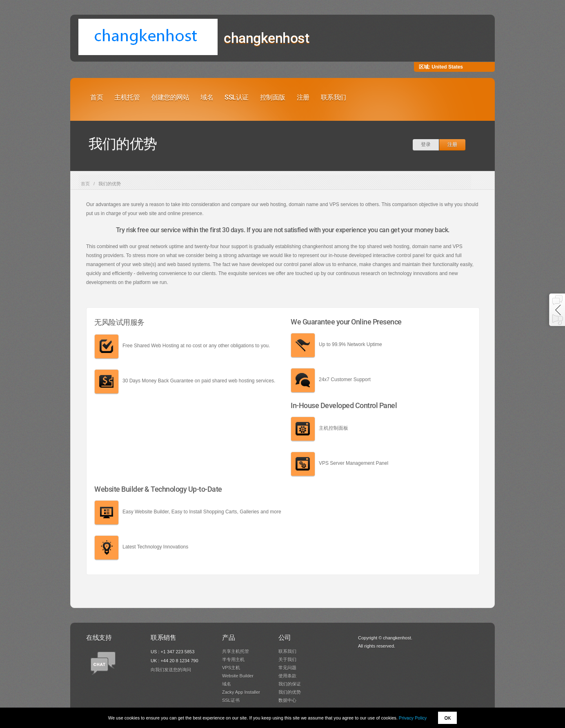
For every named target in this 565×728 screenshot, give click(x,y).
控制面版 (273, 97)
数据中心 (287, 700)
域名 (207, 97)
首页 (97, 97)
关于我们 (287, 659)
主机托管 (127, 97)
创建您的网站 (170, 97)
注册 (303, 97)
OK (447, 718)
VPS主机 (231, 668)
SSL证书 (231, 700)
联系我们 (334, 97)
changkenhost (266, 38)
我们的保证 (290, 684)
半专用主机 (233, 659)
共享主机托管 (236, 651)
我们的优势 (290, 692)
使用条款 (287, 676)
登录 (426, 144)
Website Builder (238, 676)
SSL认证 (237, 97)
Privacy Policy (413, 718)
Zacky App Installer (241, 692)
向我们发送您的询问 (171, 670)
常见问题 (287, 668)
